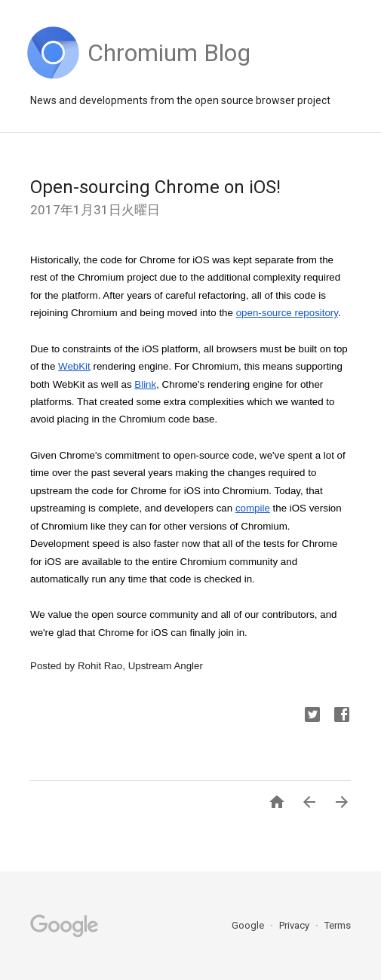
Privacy (295, 925)
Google (249, 925)
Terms (338, 925)
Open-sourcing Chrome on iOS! (155, 187)
